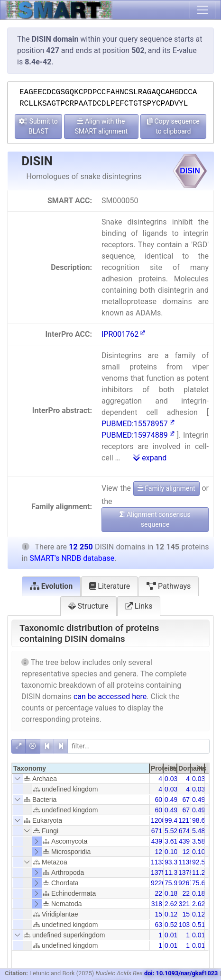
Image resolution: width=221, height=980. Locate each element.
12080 (160, 820)
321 (184, 904)
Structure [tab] (88, 606)
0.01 (171, 935)
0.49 (171, 800)
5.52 (171, 831)
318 (157, 904)
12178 (188, 820)
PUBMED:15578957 (138, 424)
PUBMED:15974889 (138, 435)
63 (158, 925)
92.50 (200, 862)
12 (158, 852)
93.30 (173, 862)
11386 (188, 862)
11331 (160, 862)
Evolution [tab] (51, 586)
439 (157, 841)
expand (150, 458)
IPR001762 (123, 334)
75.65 (200, 883)
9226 (158, 883)
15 (158, 914)
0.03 (171, 779)
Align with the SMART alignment (101, 126)
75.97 (173, 883)
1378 (186, 872)
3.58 (198, 841)
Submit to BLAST (38, 126)
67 (186, 800)
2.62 (171, 904)
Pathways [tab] (169, 586)
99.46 (173, 820)
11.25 (200, 872)
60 (158, 800)
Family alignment (166, 488)
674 (184, 831)
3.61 (171, 841)
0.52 (171, 925)
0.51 (198, 925)
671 (157, 831)
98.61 (200, 820)
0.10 (171, 852)
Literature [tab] (110, 586)
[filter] (138, 746)
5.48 (198, 831)
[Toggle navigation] (203, 10)
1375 (158, 872)
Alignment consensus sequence (155, 519)
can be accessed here (110, 697)
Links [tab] (139, 606)
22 (158, 893)
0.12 (171, 914)
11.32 (173, 872)
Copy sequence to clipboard (173, 126)
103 (184, 925)
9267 (186, 883)
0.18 (171, 893)
